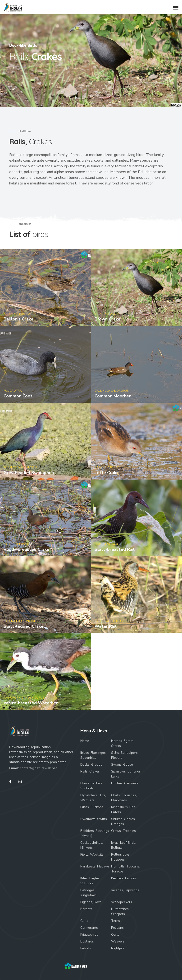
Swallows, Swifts (94, 819)
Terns (116, 921)
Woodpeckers (122, 902)
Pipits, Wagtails (92, 855)
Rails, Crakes (90, 771)
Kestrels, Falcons (124, 878)
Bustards (87, 941)
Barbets (86, 909)
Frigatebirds (89, 935)
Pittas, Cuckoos (92, 807)
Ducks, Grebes (91, 765)
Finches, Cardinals (125, 783)
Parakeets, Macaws (95, 866)
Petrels (86, 948)
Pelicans (117, 928)
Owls (115, 935)
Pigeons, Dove (91, 902)
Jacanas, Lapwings (125, 890)
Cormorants (89, 928)
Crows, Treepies (123, 831)
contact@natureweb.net (38, 768)
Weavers (118, 941)
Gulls (84, 921)
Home (85, 741)
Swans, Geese (122, 765)
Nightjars (118, 948)
